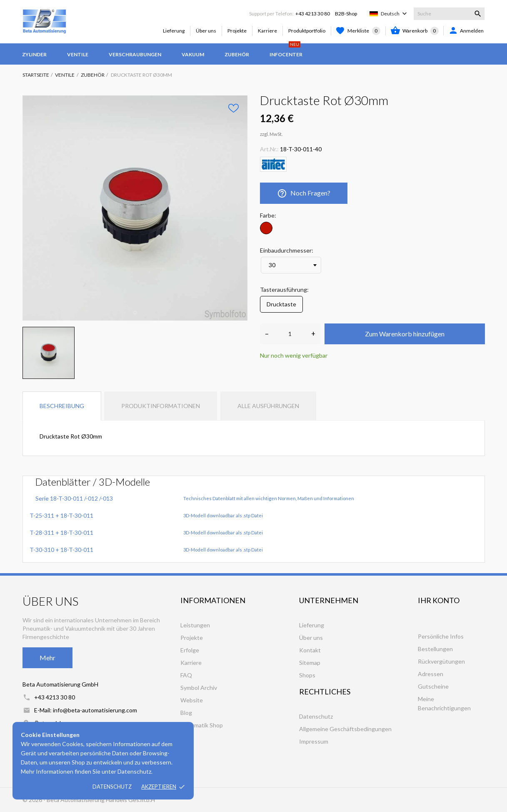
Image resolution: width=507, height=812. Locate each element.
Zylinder (34, 54)
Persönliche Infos (441, 636)
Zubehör (237, 54)
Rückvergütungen (441, 661)
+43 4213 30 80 (313, 14)
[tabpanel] (135, 208)
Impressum (314, 741)
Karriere (267, 31)
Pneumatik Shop (202, 725)
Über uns (206, 31)
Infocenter (286, 50)
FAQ (186, 675)
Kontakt (310, 650)
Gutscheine (433, 686)
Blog (186, 713)
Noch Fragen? (304, 193)
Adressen (431, 674)
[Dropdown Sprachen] (395, 14)
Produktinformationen (161, 406)
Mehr (47, 658)
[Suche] (449, 14)
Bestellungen (435, 649)
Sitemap (310, 663)
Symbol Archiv (199, 688)
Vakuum (193, 54)
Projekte (237, 31)
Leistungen (195, 625)
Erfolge (190, 650)
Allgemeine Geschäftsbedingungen (345, 729)
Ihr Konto (439, 600)
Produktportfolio (307, 31)
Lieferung (174, 31)
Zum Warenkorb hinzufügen (405, 334)
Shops (307, 675)
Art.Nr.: (269, 149)
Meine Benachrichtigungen (444, 703)
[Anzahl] (290, 334)
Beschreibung (62, 406)
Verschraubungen (135, 54)
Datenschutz (112, 787)
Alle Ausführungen (268, 406)
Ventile (78, 54)
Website (192, 700)
